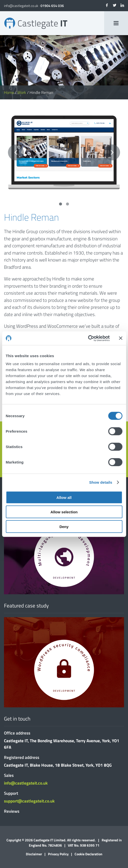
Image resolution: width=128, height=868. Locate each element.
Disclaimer (34, 854)
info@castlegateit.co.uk (21, 6)
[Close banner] (121, 338)
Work (22, 92)
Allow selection (64, 512)
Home (9, 92)
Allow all (64, 497)
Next (112, 152)
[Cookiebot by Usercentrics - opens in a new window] (88, 338)
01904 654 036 (52, 6)
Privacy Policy (58, 854)
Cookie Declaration (88, 854)
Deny (64, 526)
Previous (16, 152)
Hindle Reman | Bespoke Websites (36, 23)
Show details (101, 482)
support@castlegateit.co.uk (29, 801)
